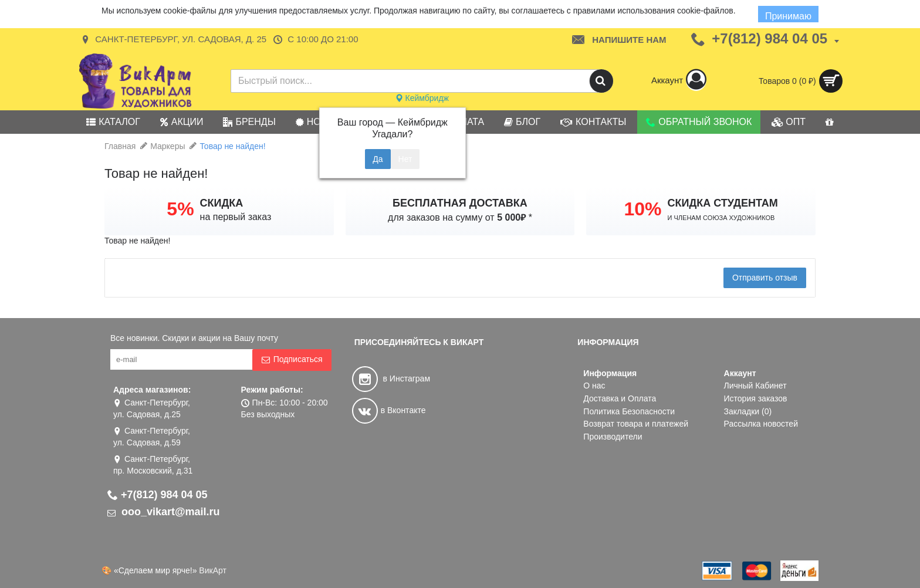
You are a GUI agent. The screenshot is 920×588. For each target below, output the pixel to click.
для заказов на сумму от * (460, 217)
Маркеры (168, 146)
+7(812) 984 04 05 (158, 495)
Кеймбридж (422, 98)
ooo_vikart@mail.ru (164, 512)
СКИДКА (222, 203)
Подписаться (292, 359)
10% (642, 209)
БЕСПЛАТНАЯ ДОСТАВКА (460, 203)
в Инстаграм (391, 379)
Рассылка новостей (761, 424)
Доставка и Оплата (620, 398)
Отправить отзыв (765, 278)
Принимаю (788, 16)
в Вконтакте (389, 410)
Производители (613, 437)
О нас (594, 386)
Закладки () (748, 411)
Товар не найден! (232, 146)
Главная (120, 146)
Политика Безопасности (629, 411)
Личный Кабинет (755, 386)
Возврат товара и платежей (636, 424)
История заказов (756, 398)
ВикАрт (213, 570)
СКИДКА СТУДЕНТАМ (723, 203)
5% (180, 209)
